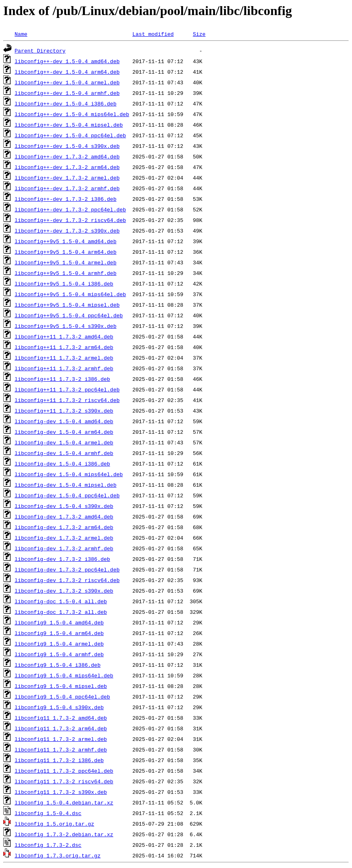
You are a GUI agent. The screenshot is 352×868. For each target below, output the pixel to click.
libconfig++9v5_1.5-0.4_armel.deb (66, 262)
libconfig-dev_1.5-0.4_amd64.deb (64, 421)
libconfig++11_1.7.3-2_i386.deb (62, 379)
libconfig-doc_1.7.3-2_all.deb (61, 612)
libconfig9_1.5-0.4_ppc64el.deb (62, 697)
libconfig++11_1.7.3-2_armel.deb (64, 358)
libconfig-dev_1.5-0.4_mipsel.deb (66, 485)
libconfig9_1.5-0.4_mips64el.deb (64, 675)
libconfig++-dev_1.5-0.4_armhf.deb (67, 93)
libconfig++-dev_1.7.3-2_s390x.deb (67, 231)
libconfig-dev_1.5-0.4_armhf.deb (64, 453)
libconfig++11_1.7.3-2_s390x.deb (64, 411)
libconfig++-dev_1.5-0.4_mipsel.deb (69, 125)
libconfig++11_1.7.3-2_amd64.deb (64, 336)
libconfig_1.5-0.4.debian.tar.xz (64, 802)
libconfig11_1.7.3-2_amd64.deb (61, 718)
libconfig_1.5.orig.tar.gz (54, 824)
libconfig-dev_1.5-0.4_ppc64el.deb (67, 495)
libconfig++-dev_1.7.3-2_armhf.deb (67, 188)
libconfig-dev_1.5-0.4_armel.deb (64, 442)
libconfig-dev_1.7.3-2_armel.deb (64, 538)
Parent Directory (40, 51)
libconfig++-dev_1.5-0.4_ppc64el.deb (70, 135)
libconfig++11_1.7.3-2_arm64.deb (64, 347)
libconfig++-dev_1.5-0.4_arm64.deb (67, 72)
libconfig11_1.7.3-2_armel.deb (61, 739)
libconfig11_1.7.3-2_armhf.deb (61, 749)
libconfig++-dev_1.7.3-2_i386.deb (66, 199)
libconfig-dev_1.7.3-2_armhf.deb (64, 548)
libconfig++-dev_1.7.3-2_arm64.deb (67, 167)
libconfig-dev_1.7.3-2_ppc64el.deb (67, 569)
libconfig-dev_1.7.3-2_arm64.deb (64, 527)
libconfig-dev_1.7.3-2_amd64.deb (64, 516)
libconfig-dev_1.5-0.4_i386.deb (62, 464)
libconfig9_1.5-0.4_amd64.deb (59, 622)
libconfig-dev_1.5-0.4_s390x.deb (64, 506)
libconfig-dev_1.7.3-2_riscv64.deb (67, 580)
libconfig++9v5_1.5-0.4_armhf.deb (66, 273)
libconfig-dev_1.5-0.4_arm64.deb (64, 432)
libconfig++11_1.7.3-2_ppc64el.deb (67, 389)
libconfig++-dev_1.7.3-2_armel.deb (67, 178)
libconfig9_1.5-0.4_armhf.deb (59, 654)
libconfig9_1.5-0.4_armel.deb (59, 644)
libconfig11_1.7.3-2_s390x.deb (61, 792)
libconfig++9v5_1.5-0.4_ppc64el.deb (69, 315)
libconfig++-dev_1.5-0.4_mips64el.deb (72, 114)
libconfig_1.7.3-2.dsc (48, 845)
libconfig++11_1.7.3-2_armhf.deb (64, 368)
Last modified (153, 34)
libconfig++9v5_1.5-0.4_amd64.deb (66, 241)
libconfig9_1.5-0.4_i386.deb (58, 665)
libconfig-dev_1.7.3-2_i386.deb (62, 559)
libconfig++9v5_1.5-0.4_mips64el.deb (70, 294)
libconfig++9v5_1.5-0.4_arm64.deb (66, 252)
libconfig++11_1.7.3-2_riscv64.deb (67, 400)
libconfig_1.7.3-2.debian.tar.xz (64, 834)
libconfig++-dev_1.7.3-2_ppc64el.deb (70, 209)
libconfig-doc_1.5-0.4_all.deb (61, 601)
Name (21, 34)
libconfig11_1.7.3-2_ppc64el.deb (64, 771)
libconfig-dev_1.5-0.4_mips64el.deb (69, 474)
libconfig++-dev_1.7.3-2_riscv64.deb (70, 220)
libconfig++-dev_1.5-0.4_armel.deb (67, 82)
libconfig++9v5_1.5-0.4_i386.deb (64, 283)
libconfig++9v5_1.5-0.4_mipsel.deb (67, 305)
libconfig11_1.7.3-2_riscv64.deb (64, 781)
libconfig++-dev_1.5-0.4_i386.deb (66, 103)
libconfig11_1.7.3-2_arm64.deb (61, 728)
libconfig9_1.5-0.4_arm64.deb (59, 633)
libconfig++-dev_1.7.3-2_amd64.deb (67, 156)
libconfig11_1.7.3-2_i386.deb (59, 760)
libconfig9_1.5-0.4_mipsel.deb (61, 686)
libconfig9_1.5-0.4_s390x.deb (59, 707)
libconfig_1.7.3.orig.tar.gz (58, 855)
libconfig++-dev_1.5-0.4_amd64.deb (67, 61)
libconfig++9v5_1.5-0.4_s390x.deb (66, 326)
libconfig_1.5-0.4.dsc (48, 813)
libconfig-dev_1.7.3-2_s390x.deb (64, 591)
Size (199, 34)
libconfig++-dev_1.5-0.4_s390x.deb (67, 146)
